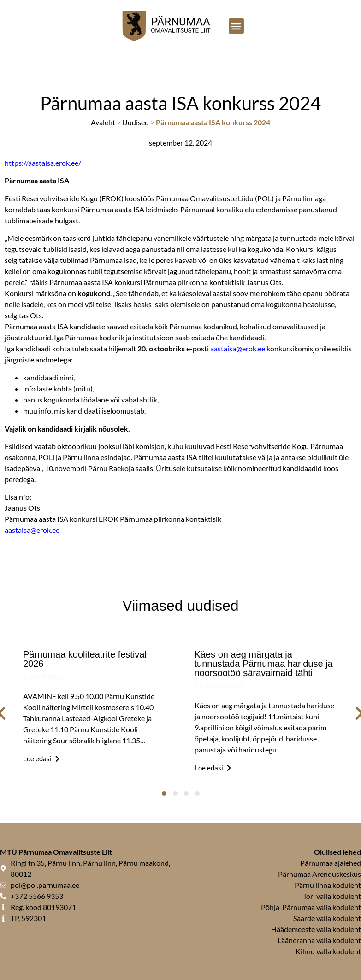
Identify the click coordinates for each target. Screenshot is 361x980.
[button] (236, 26)
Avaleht (103, 122)
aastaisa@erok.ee (238, 348)
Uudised (136, 122)
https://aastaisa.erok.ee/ (43, 163)
